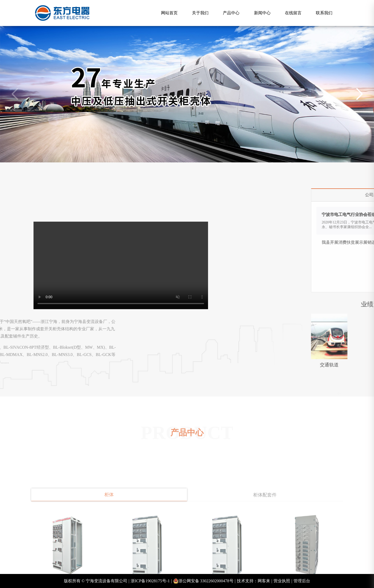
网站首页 (169, 13)
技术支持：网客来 (255, 581)
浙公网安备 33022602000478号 (204, 581)
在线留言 (293, 13)
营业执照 (283, 581)
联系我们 (324, 13)
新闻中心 (262, 13)
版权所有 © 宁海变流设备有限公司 (97, 581)
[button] (359, 94)
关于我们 (200, 13)
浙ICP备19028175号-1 (151, 581)
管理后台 (302, 581)
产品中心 (231, 13)
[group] (187, 94)
